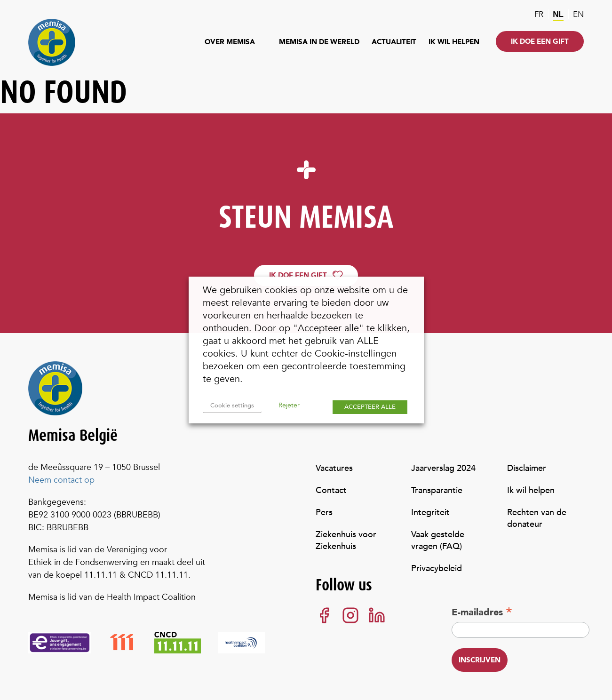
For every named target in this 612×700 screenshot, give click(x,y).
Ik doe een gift (540, 41)
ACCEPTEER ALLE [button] (370, 407)
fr (539, 14)
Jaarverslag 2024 (443, 468)
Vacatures (334, 468)
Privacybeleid (437, 569)
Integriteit (430, 513)
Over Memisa (230, 42)
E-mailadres (482, 612)
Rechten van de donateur (537, 518)
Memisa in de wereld (319, 42)
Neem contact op (61, 480)
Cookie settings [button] (232, 406)
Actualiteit (394, 42)
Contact (331, 490)
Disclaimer (527, 468)
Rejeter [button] (289, 405)
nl (558, 14)
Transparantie (437, 490)
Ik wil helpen (454, 42)
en (578, 14)
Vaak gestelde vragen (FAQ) (438, 541)
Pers (324, 513)
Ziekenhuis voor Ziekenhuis (346, 541)
